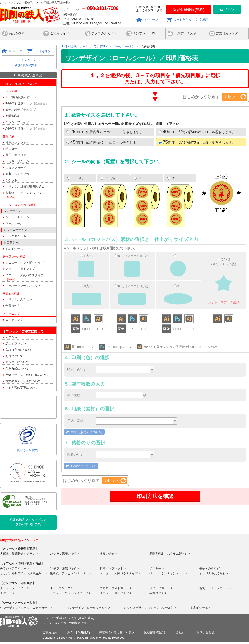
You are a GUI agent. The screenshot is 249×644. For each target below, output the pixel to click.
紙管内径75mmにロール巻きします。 (197, 142)
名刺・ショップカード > (215, 588)
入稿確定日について (19, 350)
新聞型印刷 (13, 116)
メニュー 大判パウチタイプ (25, 277)
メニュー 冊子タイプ (20, 269)
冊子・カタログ (16, 155)
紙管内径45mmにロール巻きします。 (105, 142)
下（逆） (109, 178)
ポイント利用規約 (78, 632)
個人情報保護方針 (28, 450)
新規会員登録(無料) (188, 10)
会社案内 (182, 632)
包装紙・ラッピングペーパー (25, 195)
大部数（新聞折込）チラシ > (19, 554)
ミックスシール (16, 236)
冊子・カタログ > (211, 568)
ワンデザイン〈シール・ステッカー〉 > (26, 608)
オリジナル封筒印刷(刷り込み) (26, 187)
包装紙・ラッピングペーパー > (70, 573)
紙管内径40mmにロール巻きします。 (197, 132)
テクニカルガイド (104, 33)
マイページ (151, 20)
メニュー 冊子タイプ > (116, 593)
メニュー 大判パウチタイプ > (120, 573)
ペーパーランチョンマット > (168, 573)
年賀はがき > (158, 593)
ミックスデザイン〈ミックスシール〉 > (150, 608)
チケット (11, 180)
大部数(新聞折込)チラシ (21, 97)
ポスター (11, 149)
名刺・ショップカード (20, 174)
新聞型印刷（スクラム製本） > (170, 554)
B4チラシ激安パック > (65, 554)
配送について (14, 356)
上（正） (76, 178)
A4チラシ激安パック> (64, 568)
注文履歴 (202, 20)
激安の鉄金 (22, 110)
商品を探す (17, 33)
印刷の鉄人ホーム (77, 46)
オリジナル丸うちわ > (214, 573)
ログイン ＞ (28, 60)
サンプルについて (17, 362)
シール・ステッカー (19, 217)
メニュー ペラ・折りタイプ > (70, 593)
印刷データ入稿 (185, 33)
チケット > (7, 593)
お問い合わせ (206, 632)
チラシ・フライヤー (19, 122)
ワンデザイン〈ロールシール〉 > (88, 608)
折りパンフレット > (113, 568)
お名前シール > (200, 608)
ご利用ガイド (60, 33)
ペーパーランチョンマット (23, 286)
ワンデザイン (12, 211)
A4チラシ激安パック (28, 129)
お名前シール (14, 249)
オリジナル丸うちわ (19, 299)
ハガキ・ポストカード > (116, 588)
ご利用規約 (50, 632)
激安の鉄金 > (108, 554)
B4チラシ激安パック (28, 103)
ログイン (227, 10)
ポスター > (157, 568)
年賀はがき (13, 306)
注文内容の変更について (22, 388)
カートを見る (182, 20)
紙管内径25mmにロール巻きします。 (105, 132)
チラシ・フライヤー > (14, 568)
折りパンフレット (17, 143)
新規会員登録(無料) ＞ (28, 65)
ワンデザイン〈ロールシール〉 (114, 46)
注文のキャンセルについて (23, 381)
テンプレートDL (144, 33)
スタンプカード (16, 168)
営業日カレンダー (228, 33)
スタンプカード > (161, 588)
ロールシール (14, 223)
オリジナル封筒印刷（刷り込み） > (23, 573)
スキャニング (14, 320)
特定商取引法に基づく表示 (117, 632)
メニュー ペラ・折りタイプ (25, 263)
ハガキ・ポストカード (20, 161)
